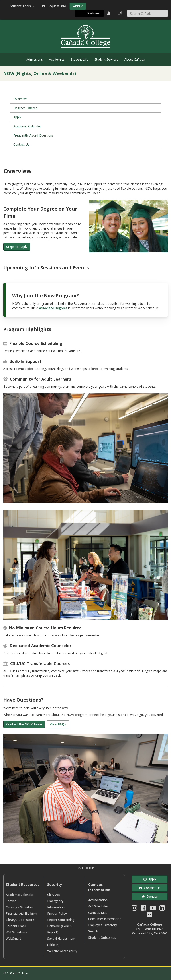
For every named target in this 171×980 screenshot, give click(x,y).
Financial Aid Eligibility (21, 913)
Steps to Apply (17, 247)
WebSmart (13, 938)
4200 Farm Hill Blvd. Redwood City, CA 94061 (150, 931)
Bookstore (26, 920)
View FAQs (58, 724)
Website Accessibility (62, 951)
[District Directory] (109, 13)
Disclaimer (94, 13)
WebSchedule (15, 932)
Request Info (54, 6)
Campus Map (98, 913)
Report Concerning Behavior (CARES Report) (61, 926)
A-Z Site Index (98, 906)
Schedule (27, 907)
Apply (17, 117)
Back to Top (86, 868)
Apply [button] (150, 879)
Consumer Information (105, 919)
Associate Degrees (53, 308)
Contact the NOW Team (24, 724)
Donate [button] (150, 896)
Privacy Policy (57, 913)
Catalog (12, 907)
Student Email (16, 926)
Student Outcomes (102, 938)
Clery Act (54, 895)
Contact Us (21, 144)
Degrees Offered (25, 108)
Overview (20, 99)
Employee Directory (103, 925)
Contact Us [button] (150, 888)
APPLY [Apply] (78, 6)
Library (11, 920)
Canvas (11, 901)
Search (93, 931)
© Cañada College (16, 973)
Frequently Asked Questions (34, 135)
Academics (57, 59)
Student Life (79, 59)
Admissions (35, 59)
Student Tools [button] (23, 6)
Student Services (106, 59)
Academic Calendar (27, 126)
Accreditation (98, 900)
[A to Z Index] (120, 13)
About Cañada (135, 59)
